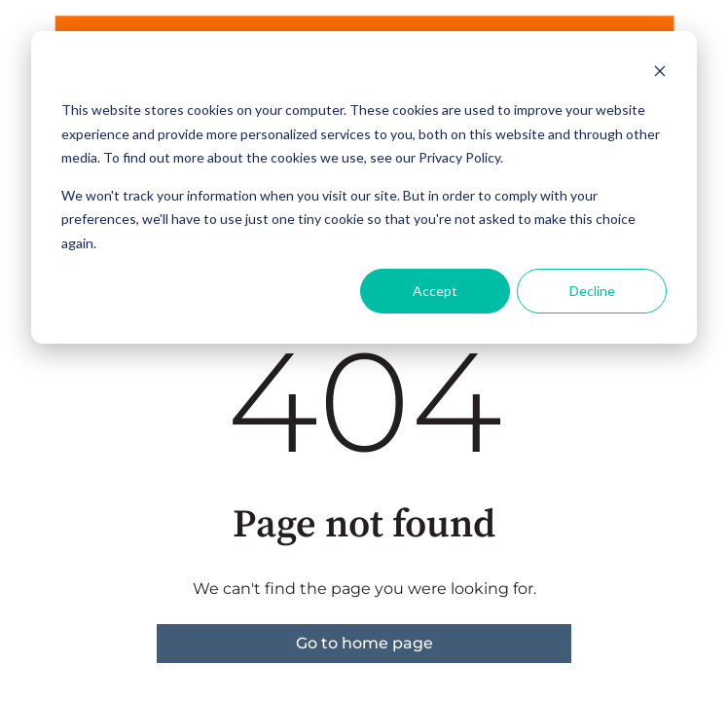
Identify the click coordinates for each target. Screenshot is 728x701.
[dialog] (364, 187)
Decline (592, 291)
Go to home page (364, 643)
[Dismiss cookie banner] (660, 74)
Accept (435, 291)
